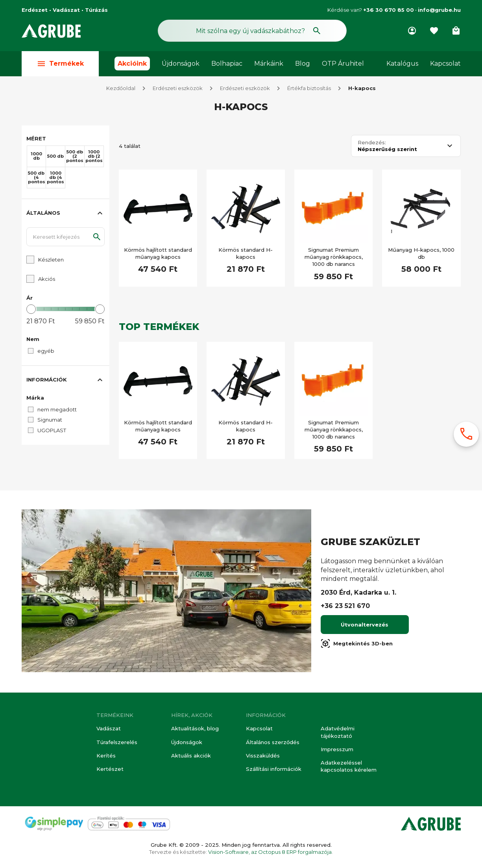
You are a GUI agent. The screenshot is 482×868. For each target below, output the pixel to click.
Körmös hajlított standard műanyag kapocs (158, 255)
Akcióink (132, 64)
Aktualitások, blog (195, 728)
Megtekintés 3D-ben (357, 645)
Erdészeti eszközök (178, 90)
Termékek (60, 64)
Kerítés (106, 756)
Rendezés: (372, 144)
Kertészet (110, 769)
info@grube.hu (439, 10)
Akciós (47, 280)
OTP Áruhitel (343, 64)
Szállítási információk (274, 769)
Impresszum (337, 749)
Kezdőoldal (121, 90)
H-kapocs (362, 90)
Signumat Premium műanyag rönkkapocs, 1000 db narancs (334, 258)
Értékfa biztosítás (309, 90)
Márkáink (269, 64)
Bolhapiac (227, 64)
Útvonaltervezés (365, 626)
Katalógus (402, 64)
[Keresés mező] (252, 31)
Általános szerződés (273, 742)
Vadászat (109, 728)
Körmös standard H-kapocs (246, 255)
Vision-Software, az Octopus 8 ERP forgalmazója (270, 852)
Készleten (51, 261)
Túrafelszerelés (117, 742)
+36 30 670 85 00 (389, 10)
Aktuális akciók (191, 756)
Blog (303, 64)
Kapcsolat (445, 64)
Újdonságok (181, 64)
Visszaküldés (263, 756)
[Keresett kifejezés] (66, 238)
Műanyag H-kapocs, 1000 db (421, 255)
